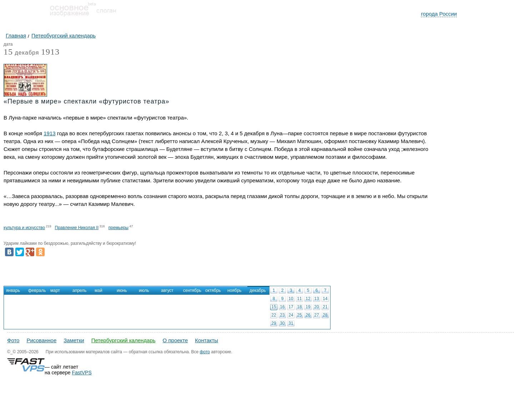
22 (274, 315)
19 (308, 307)
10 (291, 299)
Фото (13, 340)
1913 (50, 52)
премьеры (119, 228)
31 (291, 323)
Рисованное (41, 340)
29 (274, 323)
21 (325, 307)
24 (291, 315)
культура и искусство (24, 228)
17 (291, 307)
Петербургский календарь (124, 340)
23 (282, 315)
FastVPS (82, 373)
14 (325, 299)
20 (316, 307)
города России (439, 14)
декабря (21, 53)
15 (274, 307)
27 (316, 315)
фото (205, 352)
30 (282, 323)
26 (308, 315)
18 (299, 307)
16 (282, 307)
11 (299, 299)
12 (308, 299)
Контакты (206, 340)
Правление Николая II (77, 228)
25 (299, 315)
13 (316, 299)
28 (325, 315)
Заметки (74, 340)
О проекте (175, 340)
